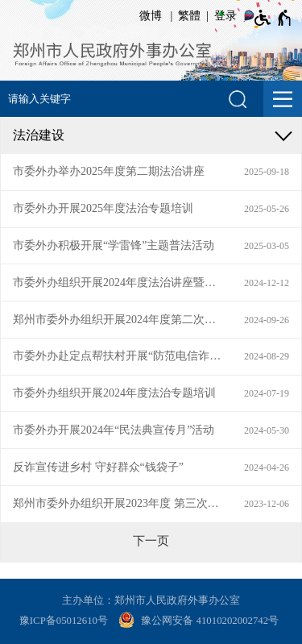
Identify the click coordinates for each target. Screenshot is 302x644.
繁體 (189, 16)
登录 (225, 16)
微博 (151, 16)
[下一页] (151, 541)
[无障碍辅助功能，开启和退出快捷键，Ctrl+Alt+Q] (273, 18)
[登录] (223, 16)
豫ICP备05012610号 (64, 621)
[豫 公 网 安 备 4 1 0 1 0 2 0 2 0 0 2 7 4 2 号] (201, 621)
